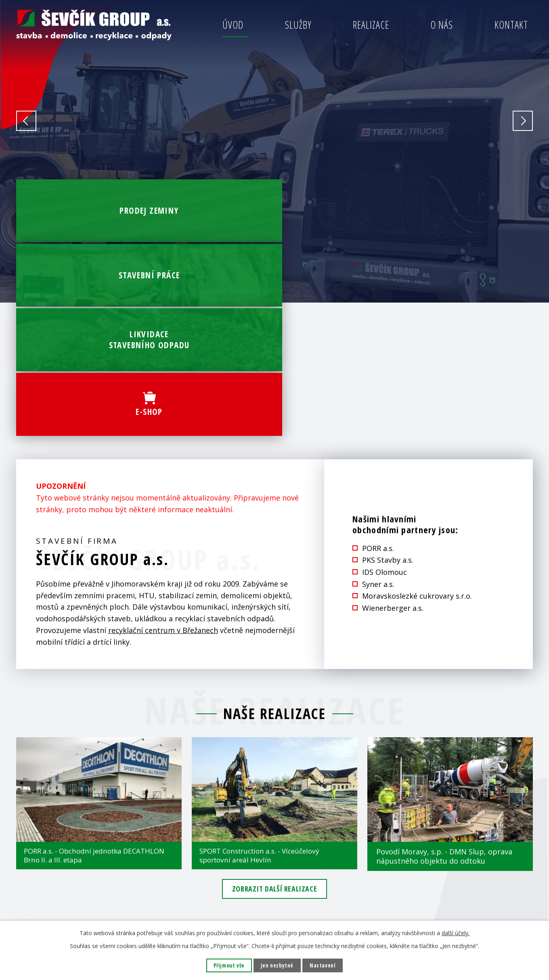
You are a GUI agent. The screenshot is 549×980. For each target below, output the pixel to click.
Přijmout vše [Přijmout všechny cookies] (228, 965)
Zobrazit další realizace (274, 717)
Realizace (371, 25)
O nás (442, 25)
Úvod (233, 25)
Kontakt (511, 25)
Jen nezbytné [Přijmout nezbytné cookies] (277, 965)
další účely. (456, 933)
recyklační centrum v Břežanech (163, 455)
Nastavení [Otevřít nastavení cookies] (324, 965)
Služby (298, 25)
